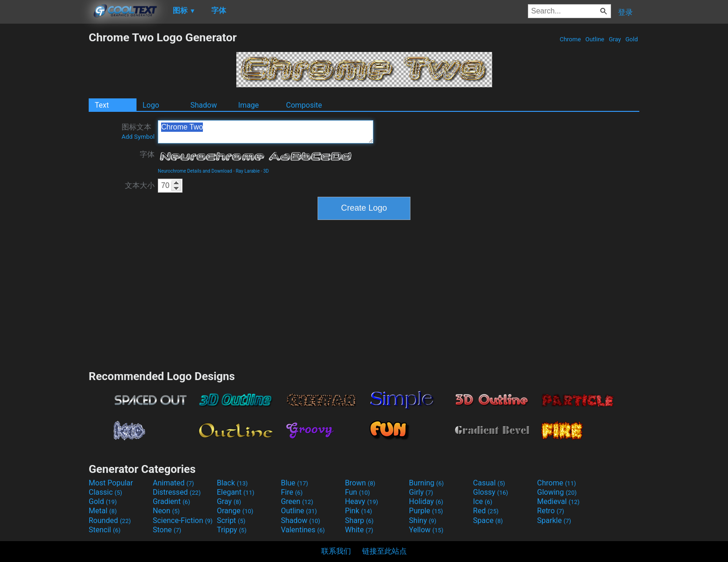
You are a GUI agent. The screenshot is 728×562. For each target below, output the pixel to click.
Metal (103, 511)
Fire (292, 492)
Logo (151, 105)
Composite (304, 105)
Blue (295, 483)
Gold (632, 39)
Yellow (426, 530)
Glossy (491, 492)
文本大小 (140, 185)
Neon (166, 511)
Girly (421, 492)
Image (249, 105)
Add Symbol (138, 137)
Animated (173, 483)
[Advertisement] (44, 170)
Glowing (557, 492)
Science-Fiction (183, 520)
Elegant (236, 492)
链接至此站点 (384, 551)
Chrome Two (266, 132)
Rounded (110, 520)
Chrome (570, 39)
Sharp (359, 520)
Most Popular (111, 483)
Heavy (361, 501)
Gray (615, 39)
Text (102, 105)
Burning (426, 483)
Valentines (303, 530)
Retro (551, 511)
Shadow (204, 105)
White (359, 530)
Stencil (104, 530)
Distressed (177, 492)
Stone (167, 530)
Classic (105, 492)
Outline (595, 39)
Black (232, 483)
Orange (235, 511)
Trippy (232, 530)
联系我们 (336, 551)
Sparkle (554, 520)
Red (486, 511)
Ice (483, 501)
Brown (360, 483)
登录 (625, 12)
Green (297, 501)
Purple (426, 511)
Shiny (423, 520)
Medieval (559, 501)
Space (488, 520)
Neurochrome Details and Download (195, 171)
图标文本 (138, 131)
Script (231, 520)
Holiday (426, 501)
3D (266, 171)
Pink (359, 511)
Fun (357, 492)
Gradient (171, 501)
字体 (147, 154)
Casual (489, 483)
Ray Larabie (248, 171)
